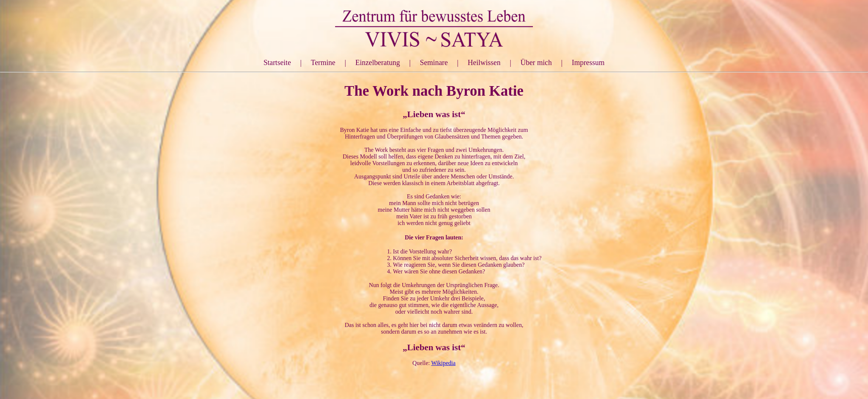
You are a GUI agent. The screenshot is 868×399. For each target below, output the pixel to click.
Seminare (434, 62)
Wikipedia (443, 363)
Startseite (277, 62)
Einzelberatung (378, 62)
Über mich (536, 62)
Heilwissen (484, 62)
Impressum (588, 62)
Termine (323, 62)
